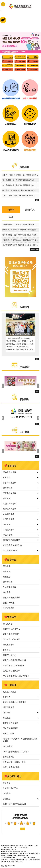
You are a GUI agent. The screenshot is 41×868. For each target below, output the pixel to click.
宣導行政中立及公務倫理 (13, 666)
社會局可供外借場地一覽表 (14, 762)
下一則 (38, 340)
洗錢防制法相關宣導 (11, 671)
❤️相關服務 (10, 466)
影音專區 (7, 650)
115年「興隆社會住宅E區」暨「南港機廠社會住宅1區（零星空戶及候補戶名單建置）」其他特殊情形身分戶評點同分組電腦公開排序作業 (21, 175)
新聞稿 (11, 210)
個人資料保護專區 (11, 728)
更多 (37, 200)
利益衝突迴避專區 (11, 723)
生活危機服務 (9, 530)
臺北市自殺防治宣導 (11, 598)
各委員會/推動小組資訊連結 (15, 702)
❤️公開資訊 (10, 685)
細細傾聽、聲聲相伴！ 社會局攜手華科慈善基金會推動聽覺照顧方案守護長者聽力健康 (21, 230)
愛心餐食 (7, 783)
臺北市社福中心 (10, 655)
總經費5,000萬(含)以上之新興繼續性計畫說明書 (20, 740)
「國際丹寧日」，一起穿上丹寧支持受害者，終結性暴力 (21, 225)
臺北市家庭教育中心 (11, 629)
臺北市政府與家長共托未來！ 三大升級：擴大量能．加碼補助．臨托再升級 (21, 245)
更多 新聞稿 (35, 249)
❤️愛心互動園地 (13, 776)
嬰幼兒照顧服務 (10, 472)
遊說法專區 (8, 746)
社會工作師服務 (10, 509)
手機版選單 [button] (3, 4)
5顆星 (34, 823)
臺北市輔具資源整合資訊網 (14, 804)
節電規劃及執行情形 (11, 767)
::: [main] (1, 11)
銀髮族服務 (8, 488)
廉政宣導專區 (9, 645)
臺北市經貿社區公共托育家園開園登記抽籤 (18, 185)
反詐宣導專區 (9, 608)
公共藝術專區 (9, 757)
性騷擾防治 (8, 535)
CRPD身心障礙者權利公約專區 (16, 752)
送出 (18, 829)
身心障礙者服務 (10, 483)
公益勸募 (7, 713)
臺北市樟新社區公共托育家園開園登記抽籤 (18, 180)
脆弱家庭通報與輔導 (11, 540)
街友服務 (7, 524)
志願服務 (7, 799)
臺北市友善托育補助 (11, 634)
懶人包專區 (8, 624)
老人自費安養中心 (11, 551)
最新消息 (30, 210)
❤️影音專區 (10, 560)
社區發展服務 (9, 519)
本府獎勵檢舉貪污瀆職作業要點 (16, 676)
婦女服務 (7, 498)
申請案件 (7, 793)
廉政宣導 (7, 592)
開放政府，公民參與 (11, 639)
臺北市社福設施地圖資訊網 (14, 660)
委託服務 (7, 718)
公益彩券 (7, 697)
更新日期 (4, 866)
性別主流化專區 (10, 504)
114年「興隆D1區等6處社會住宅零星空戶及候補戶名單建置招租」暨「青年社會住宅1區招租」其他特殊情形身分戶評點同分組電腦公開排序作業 (21, 195)
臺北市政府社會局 (20, 6)
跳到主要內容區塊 (1, 1)
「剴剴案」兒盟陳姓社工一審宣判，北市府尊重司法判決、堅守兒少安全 (21, 240)
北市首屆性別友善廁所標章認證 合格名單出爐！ (20, 235)
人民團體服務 (9, 514)
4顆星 (28, 823)
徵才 (11, 217)
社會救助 (7, 478)
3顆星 (21, 823)
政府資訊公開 (9, 733)
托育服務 (7, 572)
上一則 (3, 340)
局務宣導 (7, 566)
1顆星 (9, 823)
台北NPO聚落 (9, 603)
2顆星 (15, 823)
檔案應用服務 (9, 707)
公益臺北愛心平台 (11, 788)
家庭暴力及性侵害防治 (12, 545)
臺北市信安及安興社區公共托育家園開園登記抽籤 (21, 190)
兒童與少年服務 (10, 493)
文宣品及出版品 (10, 692)
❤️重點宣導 (10, 617)
